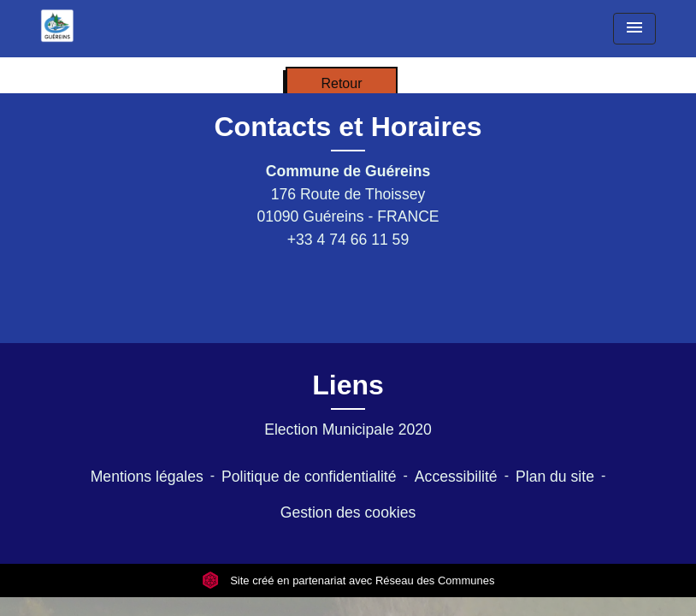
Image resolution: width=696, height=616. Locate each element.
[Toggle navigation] (634, 29)
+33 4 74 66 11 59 (348, 240)
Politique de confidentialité (309, 477)
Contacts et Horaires (348, 127)
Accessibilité (456, 477)
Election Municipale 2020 (348, 429)
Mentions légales (147, 477)
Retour (341, 83)
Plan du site (555, 477)
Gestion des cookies (348, 512)
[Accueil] (57, 26)
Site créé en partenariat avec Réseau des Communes (348, 580)
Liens (348, 385)
